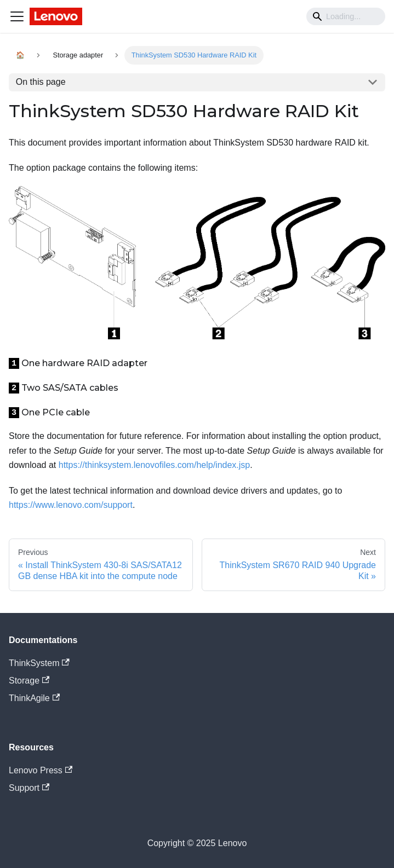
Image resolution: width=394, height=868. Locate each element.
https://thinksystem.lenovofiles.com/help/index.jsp (155, 465)
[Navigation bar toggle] (17, 16)
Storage (29, 681)
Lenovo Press (41, 770)
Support (29, 788)
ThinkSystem (39, 663)
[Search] (346, 16)
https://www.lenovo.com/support (71, 505)
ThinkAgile (34, 698)
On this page (41, 82)
